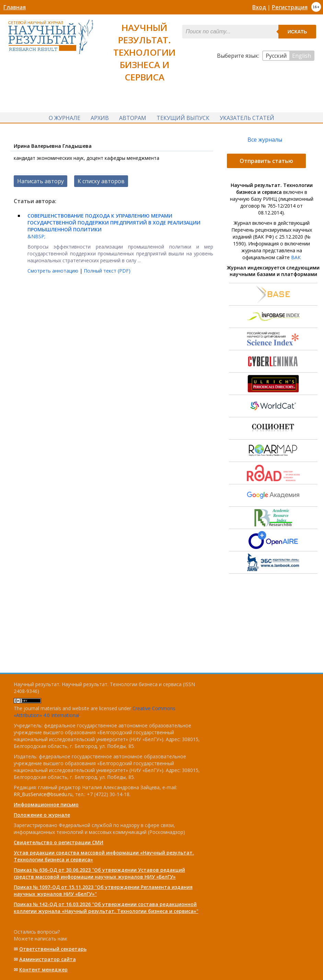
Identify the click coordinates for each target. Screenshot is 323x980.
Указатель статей (247, 118)
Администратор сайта (48, 959)
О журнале (65, 118)
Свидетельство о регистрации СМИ (59, 842)
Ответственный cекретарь (53, 949)
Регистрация (290, 7)
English (302, 56)
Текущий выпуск (183, 118)
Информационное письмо (46, 805)
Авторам (133, 118)
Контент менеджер (43, 970)
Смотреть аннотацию (54, 271)
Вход (259, 7)
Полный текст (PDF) (107, 271)
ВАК (296, 258)
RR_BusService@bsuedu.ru (43, 794)
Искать (297, 32)
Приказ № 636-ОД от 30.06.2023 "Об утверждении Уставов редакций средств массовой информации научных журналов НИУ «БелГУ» (99, 873)
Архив (100, 118)
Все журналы (265, 140)
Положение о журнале (42, 815)
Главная (15, 7)
